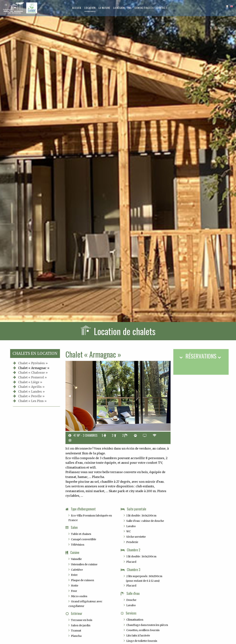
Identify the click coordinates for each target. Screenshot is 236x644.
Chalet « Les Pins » (32, 401)
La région (119, 8)
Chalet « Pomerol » (32, 377)
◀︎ (71, 396)
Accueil (77, 8)
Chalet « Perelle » (31, 396)
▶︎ (168, 396)
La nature (104, 8)
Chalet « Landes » (31, 391)
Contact (162, 8)
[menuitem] (77, 8)
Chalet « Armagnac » (34, 368)
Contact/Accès (144, 8)
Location (90, 8)
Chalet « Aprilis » (31, 387)
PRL (130, 8)
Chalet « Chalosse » (33, 373)
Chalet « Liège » (30, 382)
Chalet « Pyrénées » (33, 363)
